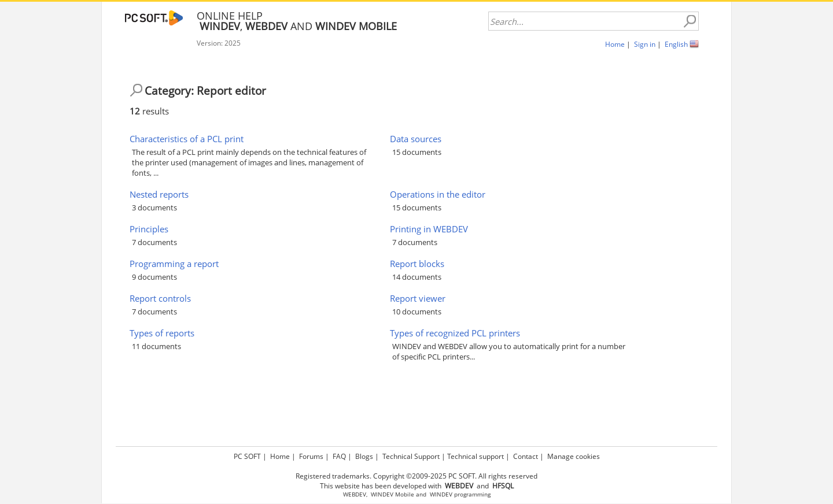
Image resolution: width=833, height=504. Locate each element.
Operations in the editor (438, 194)
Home (615, 44)
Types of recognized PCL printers (455, 333)
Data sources (416, 139)
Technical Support (411, 456)
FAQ (339, 456)
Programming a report (174, 264)
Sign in (645, 44)
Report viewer (418, 298)
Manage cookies (574, 456)
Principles (149, 229)
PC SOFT (247, 456)
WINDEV (441, 494)
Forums (311, 456)
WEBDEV (355, 494)
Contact (526, 456)
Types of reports (162, 333)
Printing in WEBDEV (429, 229)
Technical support (476, 456)
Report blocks (417, 264)
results (149, 111)
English (676, 44)
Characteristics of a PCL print (187, 139)
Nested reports (159, 194)
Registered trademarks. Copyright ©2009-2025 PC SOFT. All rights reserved (417, 476)
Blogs (364, 456)
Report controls (160, 298)
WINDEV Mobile (392, 494)
